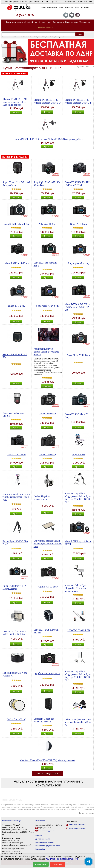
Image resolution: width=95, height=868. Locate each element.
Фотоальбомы (58, 22)
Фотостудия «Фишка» (77, 828)
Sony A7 (49, 37)
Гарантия (54, 2)
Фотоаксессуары (45, 22)
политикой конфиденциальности (62, 859)
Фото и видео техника (14, 22)
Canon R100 (12, 37)
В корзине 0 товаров (45, 28)
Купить (16, 112)
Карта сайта (40, 849)
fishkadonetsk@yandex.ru (47, 831)
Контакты (46, 2)
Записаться (47, 386)
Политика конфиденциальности (48, 846)
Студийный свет (31, 22)
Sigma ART (61, 37)
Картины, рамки (72, 22)
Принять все (41, 864)
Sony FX (54, 37)
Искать (80, 34)
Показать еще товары (48, 774)
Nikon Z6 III (42, 37)
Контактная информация (12, 821)
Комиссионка (85, 22)
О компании (7, 2)
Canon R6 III (34, 37)
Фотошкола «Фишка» (77, 825)
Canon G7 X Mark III (23, 37)
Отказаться (57, 864)
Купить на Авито (35, 2)
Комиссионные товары (44, 842)
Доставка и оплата (20, 2)
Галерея (39, 836)
